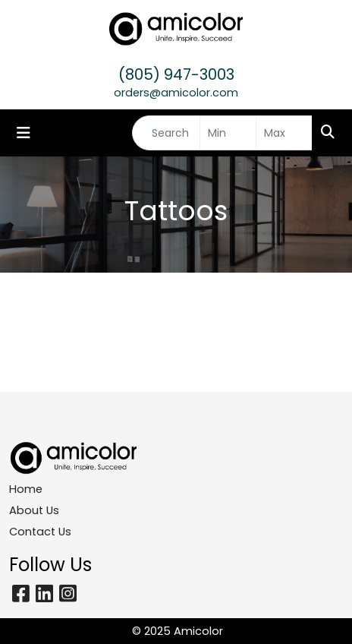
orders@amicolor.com (176, 93)
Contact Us (40, 532)
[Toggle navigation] (24, 133)
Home (26, 489)
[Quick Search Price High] (284, 133)
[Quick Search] (166, 133)
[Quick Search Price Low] (228, 133)
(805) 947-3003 (176, 74)
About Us (34, 510)
